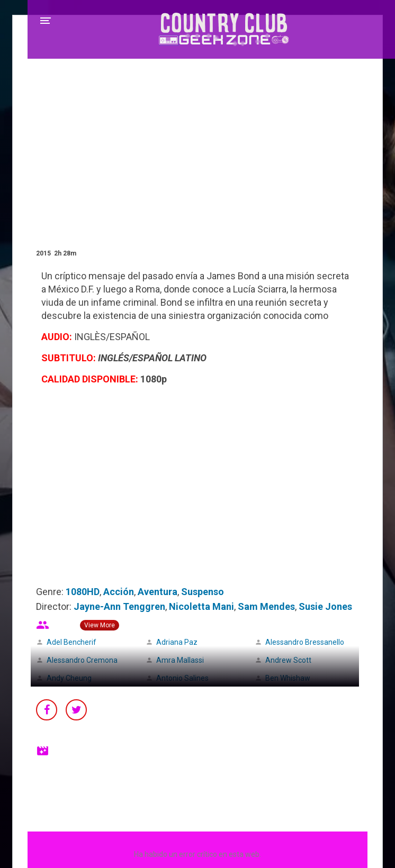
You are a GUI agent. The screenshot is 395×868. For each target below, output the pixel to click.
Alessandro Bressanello (305, 642)
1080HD (83, 592)
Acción (119, 592)
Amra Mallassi (180, 660)
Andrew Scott (288, 660)
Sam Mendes (266, 606)
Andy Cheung (69, 678)
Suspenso (203, 592)
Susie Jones (325, 606)
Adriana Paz (177, 642)
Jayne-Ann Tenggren (119, 606)
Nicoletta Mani (201, 606)
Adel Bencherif (71, 642)
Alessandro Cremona (82, 660)
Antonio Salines (182, 678)
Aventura (158, 592)
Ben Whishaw (288, 678)
